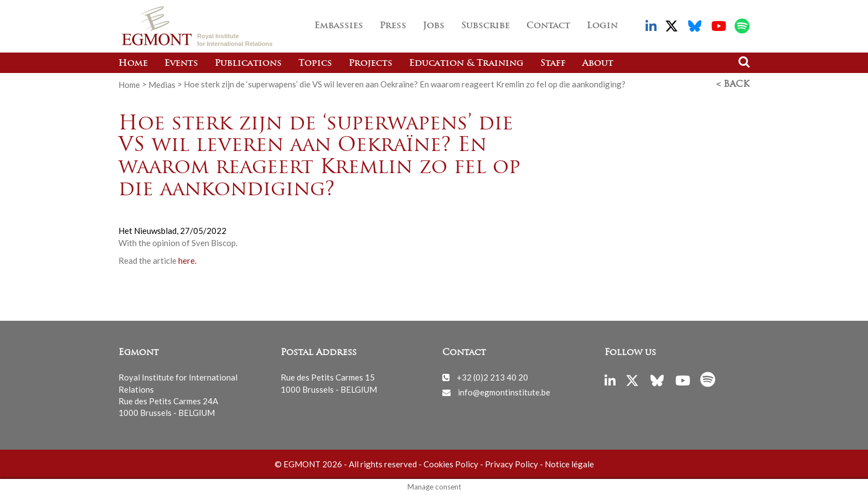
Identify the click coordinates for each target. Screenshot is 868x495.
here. (187, 260)
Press (393, 26)
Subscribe (485, 26)
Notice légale (569, 464)
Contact (548, 26)
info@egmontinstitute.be (504, 392)
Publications (248, 64)
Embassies (339, 26)
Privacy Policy (512, 464)
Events (181, 64)
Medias (162, 84)
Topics (315, 64)
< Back (733, 85)
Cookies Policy (451, 464)
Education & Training (466, 64)
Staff (553, 64)
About (598, 64)
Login (602, 26)
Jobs (434, 26)
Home (133, 64)
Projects (371, 64)
